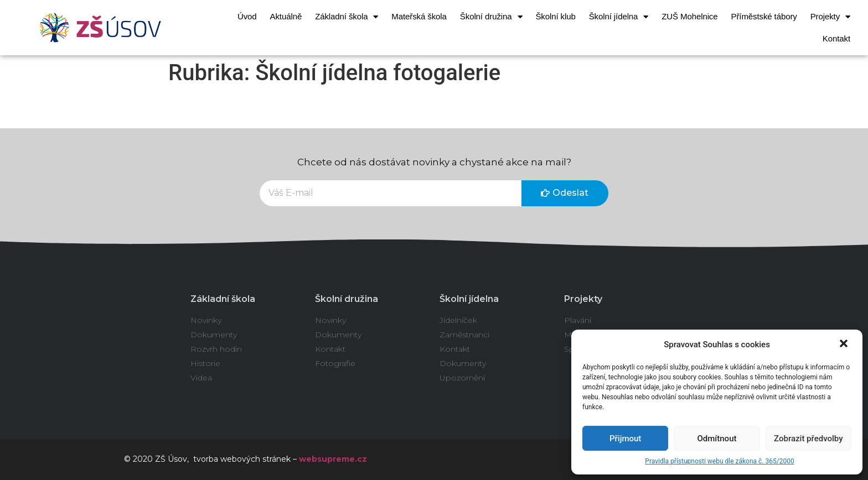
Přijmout (625, 439)
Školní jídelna (619, 17)
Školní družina (491, 17)
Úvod (247, 16)
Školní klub (555, 16)
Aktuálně (286, 16)
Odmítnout (717, 439)
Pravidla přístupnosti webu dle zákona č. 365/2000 (719, 461)
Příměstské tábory (764, 16)
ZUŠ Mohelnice (689, 16)
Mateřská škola (419, 16)
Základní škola (347, 17)
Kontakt (836, 38)
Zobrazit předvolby (808, 439)
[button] (845, 345)
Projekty (830, 17)
